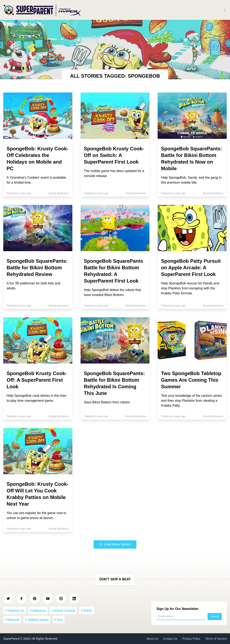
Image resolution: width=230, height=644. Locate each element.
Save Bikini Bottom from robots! (107, 402)
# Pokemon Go (15, 611)
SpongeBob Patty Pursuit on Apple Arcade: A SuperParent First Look (191, 268)
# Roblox (87, 611)
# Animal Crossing (63, 611)
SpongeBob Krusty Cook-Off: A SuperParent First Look (37, 380)
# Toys (59, 620)
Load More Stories (115, 544)
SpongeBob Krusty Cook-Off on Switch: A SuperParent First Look (114, 155)
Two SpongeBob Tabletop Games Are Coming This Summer (191, 380)
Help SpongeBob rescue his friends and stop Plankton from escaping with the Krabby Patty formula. (190, 288)
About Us (152, 639)
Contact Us (170, 639)
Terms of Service (216, 639)
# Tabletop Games (37, 620)
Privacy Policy (191, 639)
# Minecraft (12, 620)
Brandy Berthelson (59, 193)
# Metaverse (38, 611)
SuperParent (12, 639)
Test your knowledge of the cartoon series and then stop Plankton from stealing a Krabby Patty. (191, 401)
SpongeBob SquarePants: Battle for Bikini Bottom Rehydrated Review (37, 268)
